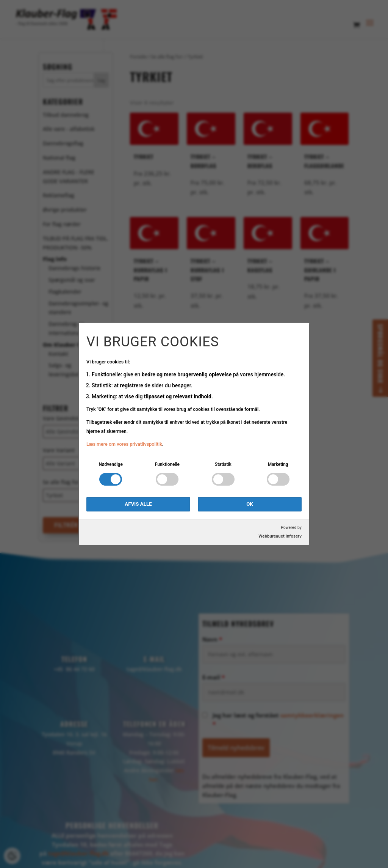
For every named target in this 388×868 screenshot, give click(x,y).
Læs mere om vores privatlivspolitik (124, 444)
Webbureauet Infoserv (280, 536)
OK (250, 504)
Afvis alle (138, 504)
